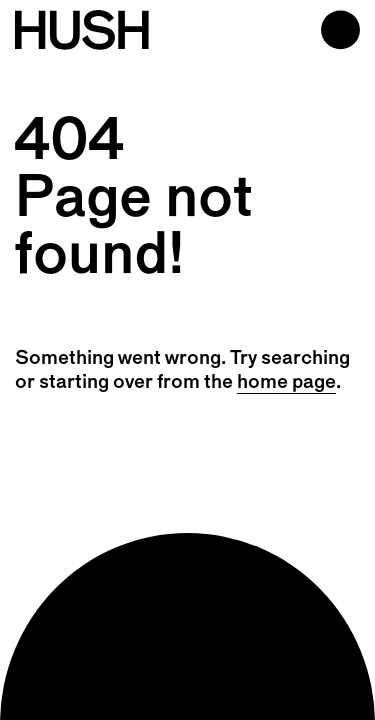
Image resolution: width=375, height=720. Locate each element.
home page (286, 383)
